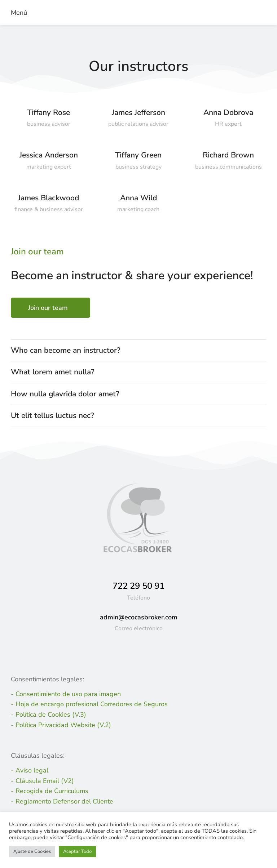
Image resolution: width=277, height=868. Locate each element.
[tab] (138, 350)
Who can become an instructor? (65, 350)
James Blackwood (49, 198)
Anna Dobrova (228, 112)
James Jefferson (138, 112)
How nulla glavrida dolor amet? (65, 394)
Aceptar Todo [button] (77, 851)
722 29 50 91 (138, 586)
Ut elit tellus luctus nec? (52, 415)
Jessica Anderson (49, 155)
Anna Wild (138, 198)
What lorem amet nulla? (52, 372)
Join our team (48, 308)
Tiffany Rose (49, 112)
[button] (17, 13)
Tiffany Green (138, 155)
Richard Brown (228, 155)
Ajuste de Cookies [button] (32, 851)
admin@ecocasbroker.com (139, 617)
